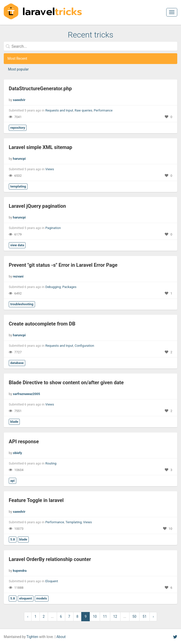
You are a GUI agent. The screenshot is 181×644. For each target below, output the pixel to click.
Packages (69, 287)
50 (134, 616)
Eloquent (52, 581)
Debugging (53, 287)
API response (24, 441)
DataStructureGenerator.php (40, 88)
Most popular (18, 69)
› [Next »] (153, 616)
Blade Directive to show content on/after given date (66, 382)
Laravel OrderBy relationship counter (50, 559)
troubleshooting (22, 304)
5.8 (13, 539)
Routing (51, 463)
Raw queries (83, 110)
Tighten (32, 637)
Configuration (84, 346)
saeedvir (19, 100)
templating (18, 186)
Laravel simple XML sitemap (40, 147)
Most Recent (17, 58)
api (12, 481)
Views (50, 169)
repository (18, 128)
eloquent (26, 598)
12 (115, 616)
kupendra (20, 571)
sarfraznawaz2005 (26, 394)
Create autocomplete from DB (42, 324)
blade (14, 422)
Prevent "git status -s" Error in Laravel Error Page (63, 265)
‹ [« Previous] (28, 616)
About (61, 637)
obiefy (17, 453)
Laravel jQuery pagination (37, 206)
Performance (103, 110)
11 (105, 616)
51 (144, 616)
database (17, 363)
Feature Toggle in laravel (36, 500)
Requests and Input (59, 110)
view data (17, 245)
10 (95, 616)
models (42, 598)
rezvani (18, 276)
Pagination (53, 228)
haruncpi (19, 159)
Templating (74, 522)
